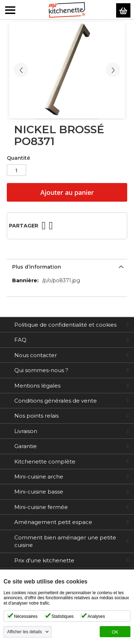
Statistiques (63, 616)
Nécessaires (26, 616)
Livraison (26, 431)
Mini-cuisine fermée (41, 507)
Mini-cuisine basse (39, 492)
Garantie (26, 446)
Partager (24, 226)
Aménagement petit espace (53, 522)
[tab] (67, 266)
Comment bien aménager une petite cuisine (65, 541)
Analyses (96, 616)
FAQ (20, 340)
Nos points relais (36, 416)
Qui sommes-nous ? (41, 370)
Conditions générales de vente (56, 401)
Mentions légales (37, 386)
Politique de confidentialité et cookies (65, 325)
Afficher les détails (24, 632)
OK (115, 632)
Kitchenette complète (45, 462)
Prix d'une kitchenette (44, 560)
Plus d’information (37, 267)
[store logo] (67, 10)
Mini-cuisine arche (39, 477)
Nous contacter (36, 355)
